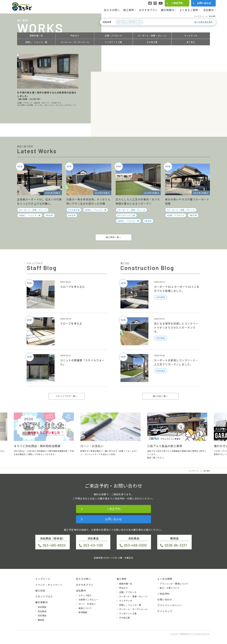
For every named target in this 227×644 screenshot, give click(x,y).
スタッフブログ (44, 596)
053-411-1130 (93, 545)
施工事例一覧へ (113, 237)
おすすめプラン (148, 10)
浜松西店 (42, 607)
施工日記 (40, 590)
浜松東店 (42, 611)
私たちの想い (112, 10)
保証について (85, 608)
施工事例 (128, 10)
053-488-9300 (135, 545)
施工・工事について (170, 588)
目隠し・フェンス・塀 (36, 42)
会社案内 (209, 10)
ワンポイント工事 (113, 42)
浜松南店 (42, 615)
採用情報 (83, 612)
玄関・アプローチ (113, 36)
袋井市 (194, 215)
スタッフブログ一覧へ (67, 396)
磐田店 (41, 620)
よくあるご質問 (189, 10)
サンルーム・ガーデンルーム (75, 42)
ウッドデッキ (191, 36)
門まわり (75, 36)
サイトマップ (165, 611)
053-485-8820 (54, 545)
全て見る (191, 42)
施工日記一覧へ (160, 396)
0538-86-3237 (176, 545)
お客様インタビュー (88, 600)
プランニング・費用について (174, 584)
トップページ (43, 579)
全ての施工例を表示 (203, 22)
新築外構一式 (36, 36)
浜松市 (50, 215)
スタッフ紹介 (85, 595)
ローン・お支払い (87, 604)
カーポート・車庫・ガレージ (152, 36)
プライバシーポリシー (170, 605)
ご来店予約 (177, 3)
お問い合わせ (204, 3)
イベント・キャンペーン (49, 585)
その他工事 (152, 42)
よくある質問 (165, 579)
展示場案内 (168, 10)
